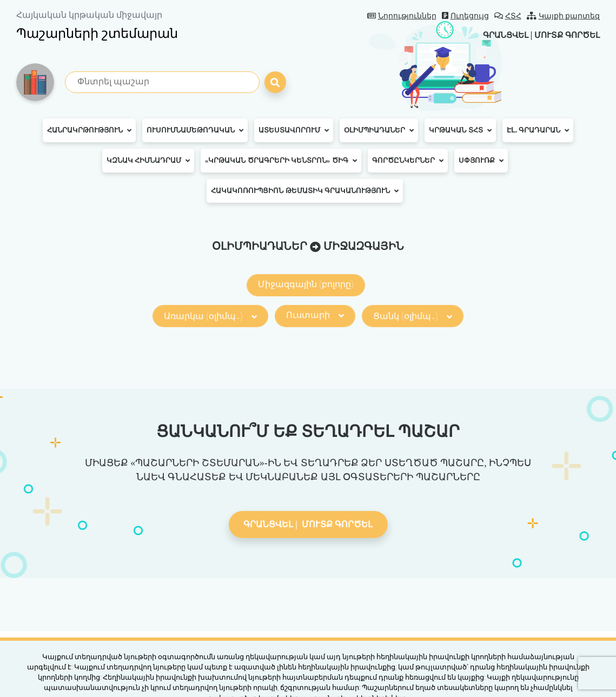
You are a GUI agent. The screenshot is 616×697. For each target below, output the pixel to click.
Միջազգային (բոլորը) (306, 284)
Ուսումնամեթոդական (195, 130)
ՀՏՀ (508, 16)
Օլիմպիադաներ (379, 130)
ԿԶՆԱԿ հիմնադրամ (148, 161)
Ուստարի (315, 315)
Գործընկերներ (408, 161)
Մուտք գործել (564, 35)
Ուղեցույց (465, 16)
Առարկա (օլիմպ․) (210, 316)
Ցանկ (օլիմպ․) (413, 316)
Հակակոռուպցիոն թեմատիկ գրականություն (305, 191)
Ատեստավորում (294, 130)
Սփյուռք (481, 161)
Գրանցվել (498, 35)
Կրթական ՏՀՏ (460, 130)
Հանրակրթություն (89, 130)
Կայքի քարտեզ (564, 16)
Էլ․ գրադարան (538, 130)
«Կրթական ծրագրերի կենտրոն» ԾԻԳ (281, 161)
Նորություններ (402, 16)
